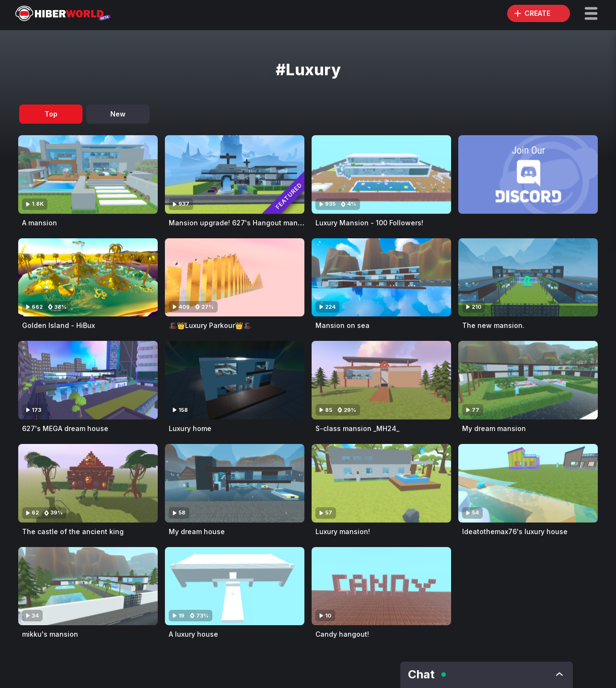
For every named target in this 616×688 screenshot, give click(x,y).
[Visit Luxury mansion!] (381, 483)
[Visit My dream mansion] (528, 380)
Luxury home (190, 428)
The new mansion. (493, 325)
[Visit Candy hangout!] (381, 586)
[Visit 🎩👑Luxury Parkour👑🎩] (235, 278)
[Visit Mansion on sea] (381, 278)
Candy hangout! (342, 634)
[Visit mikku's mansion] (88, 586)
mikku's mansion (50, 634)
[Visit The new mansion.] (528, 278)
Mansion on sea (343, 325)
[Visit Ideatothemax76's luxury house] (528, 483)
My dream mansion (494, 428)
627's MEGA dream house (65, 428)
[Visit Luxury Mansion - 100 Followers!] (381, 175)
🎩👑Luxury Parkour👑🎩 (210, 325)
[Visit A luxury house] (235, 586)
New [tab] (118, 114)
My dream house (197, 531)
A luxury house (193, 634)
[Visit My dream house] (235, 483)
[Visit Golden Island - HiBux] (88, 278)
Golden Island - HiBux (58, 325)
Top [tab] (51, 114)
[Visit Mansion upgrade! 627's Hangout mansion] (235, 175)
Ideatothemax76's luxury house (515, 531)
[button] (591, 13)
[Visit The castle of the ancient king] (88, 483)
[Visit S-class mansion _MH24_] (381, 380)
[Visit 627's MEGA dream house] (88, 380)
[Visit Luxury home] (235, 380)
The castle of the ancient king (73, 531)
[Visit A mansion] (88, 175)
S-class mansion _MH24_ (357, 428)
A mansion (40, 223)
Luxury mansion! (343, 531)
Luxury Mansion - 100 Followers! (369, 223)
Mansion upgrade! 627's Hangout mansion (240, 223)
